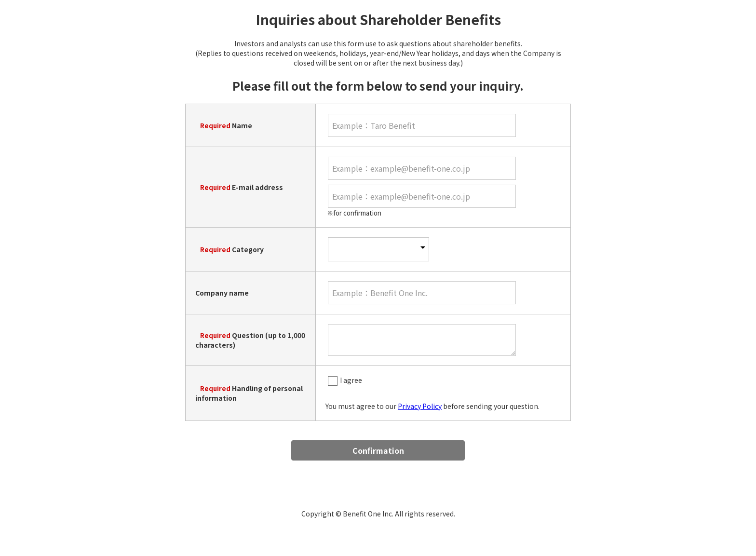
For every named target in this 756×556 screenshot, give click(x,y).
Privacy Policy (420, 406)
